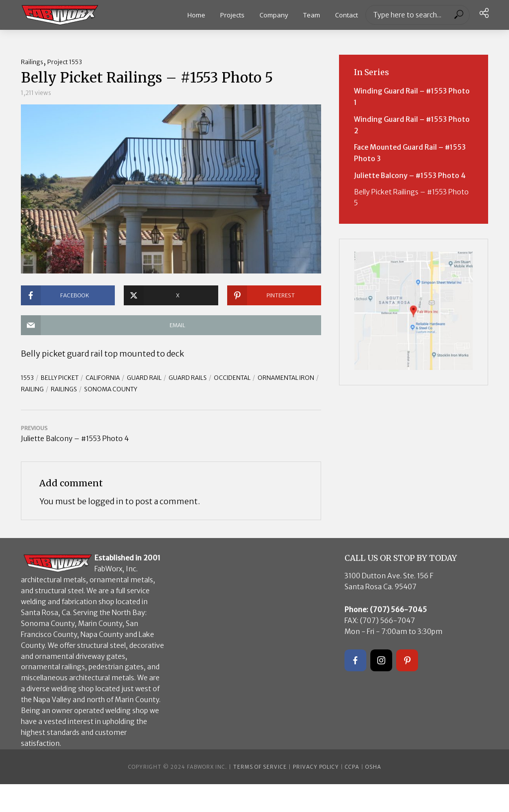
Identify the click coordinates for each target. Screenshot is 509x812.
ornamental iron (286, 378)
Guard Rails (188, 378)
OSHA (373, 767)
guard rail (144, 378)
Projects (232, 15)
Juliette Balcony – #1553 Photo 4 (410, 176)
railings (64, 389)
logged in (106, 501)
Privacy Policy (316, 767)
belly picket (60, 378)
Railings (32, 62)
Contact (346, 15)
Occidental (232, 378)
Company (274, 15)
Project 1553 (65, 62)
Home (196, 15)
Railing (32, 389)
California (103, 378)
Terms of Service (260, 767)
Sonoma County (111, 389)
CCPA (352, 767)
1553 (27, 378)
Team (312, 15)
